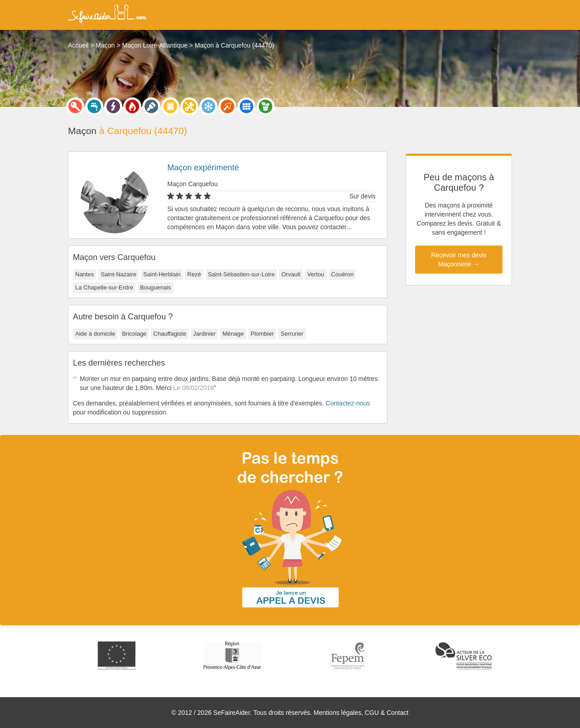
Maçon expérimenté (203, 168)
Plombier (262, 334)
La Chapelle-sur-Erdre (104, 287)
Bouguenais (156, 287)
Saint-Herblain (162, 274)
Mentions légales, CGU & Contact (361, 713)
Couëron (343, 274)
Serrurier (292, 334)
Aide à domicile (95, 334)
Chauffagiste (170, 334)
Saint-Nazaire (118, 274)
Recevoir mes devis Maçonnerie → (459, 260)
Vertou (316, 274)
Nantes (85, 274)
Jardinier (204, 334)
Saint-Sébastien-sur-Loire (241, 274)
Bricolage (134, 334)
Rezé (194, 274)
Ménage (233, 334)
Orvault (291, 274)
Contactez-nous (348, 403)
